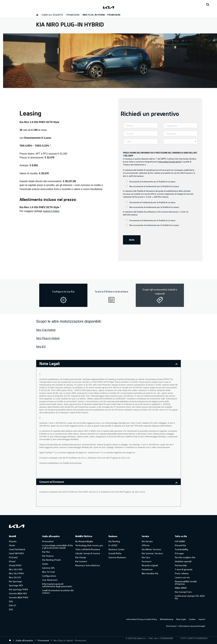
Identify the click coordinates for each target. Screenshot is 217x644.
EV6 (11, 601)
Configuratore (49, 576)
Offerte (146, 545)
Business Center (117, 549)
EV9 (11, 609)
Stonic (12, 545)
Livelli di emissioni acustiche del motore (58, 592)
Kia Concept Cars (183, 592)
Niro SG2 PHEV (16, 573)
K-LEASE (113, 545)
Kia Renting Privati (51, 560)
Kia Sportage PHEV (18, 589)
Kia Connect (81, 561)
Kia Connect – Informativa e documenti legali (186, 626)
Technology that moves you (89, 545)
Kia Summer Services (152, 553)
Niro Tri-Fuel (48, 572)
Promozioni (48, 541)
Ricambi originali (150, 565)
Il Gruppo (179, 553)
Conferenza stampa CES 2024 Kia (190, 597)
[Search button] (208, 5)
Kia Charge (81, 557)
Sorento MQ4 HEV (18, 593)
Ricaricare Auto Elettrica (87, 565)
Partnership (181, 565)
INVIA (132, 240)
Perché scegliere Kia (185, 557)
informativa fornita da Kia (170, 162)
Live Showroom (50, 580)
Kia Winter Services (151, 549)
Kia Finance (48, 556)
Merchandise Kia (150, 573)
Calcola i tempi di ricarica (88, 553)
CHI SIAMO (180, 541)
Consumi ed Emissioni (52, 482)
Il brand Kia (180, 545)
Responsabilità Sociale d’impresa (186, 583)
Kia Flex (46, 552)
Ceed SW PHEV (16, 553)
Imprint (202, 619)
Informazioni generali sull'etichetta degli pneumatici (57, 585)
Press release (182, 573)
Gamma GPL (49, 568)
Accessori (147, 561)
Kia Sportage (15, 581)
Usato (45, 564)
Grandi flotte (115, 553)
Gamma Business (117, 557)
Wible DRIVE (181, 588)
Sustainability (182, 549)
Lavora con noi (182, 577)
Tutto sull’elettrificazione (88, 549)
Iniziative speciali (183, 561)
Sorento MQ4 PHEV (19, 597)
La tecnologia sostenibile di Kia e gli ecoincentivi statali (57, 547)
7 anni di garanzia (184, 569)
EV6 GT (13, 605)
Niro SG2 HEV (16, 569)
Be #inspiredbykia (84, 541)
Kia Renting (114, 541)
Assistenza (147, 569)
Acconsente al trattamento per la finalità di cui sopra (151, 181)
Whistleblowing (167, 619)
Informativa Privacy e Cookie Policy (142, 619)
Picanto (13, 541)
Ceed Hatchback (17, 549)
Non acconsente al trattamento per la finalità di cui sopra (152, 186)
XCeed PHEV (15, 565)
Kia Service (147, 541)
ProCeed (13, 557)
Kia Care (146, 557)
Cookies (192, 619)
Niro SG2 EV (15, 577)
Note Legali (181, 619)
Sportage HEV (16, 585)
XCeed (12, 561)
